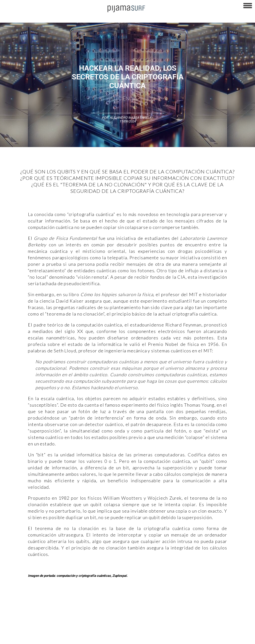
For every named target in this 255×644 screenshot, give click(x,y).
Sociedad (176, 602)
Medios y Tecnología (81, 602)
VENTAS (44, 629)
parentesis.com (153, 638)
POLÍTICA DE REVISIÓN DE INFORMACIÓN (178, 629)
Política (136, 602)
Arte (27, 602)
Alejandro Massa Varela (130, 118)
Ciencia (128, 99)
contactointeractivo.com (207, 638)
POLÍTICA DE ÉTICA (132, 629)
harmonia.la (177, 638)
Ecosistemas (196, 602)
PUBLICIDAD (63, 629)
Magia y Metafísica (113, 602)
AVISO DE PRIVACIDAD (18, 629)
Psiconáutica (155, 602)
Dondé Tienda (239, 638)
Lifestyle (229, 602)
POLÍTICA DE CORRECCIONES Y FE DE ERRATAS (35, 638)
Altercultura (11, 602)
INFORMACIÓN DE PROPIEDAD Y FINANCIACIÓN (105, 638)
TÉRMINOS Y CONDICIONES (95, 629)
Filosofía (56, 602)
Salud (215, 602)
